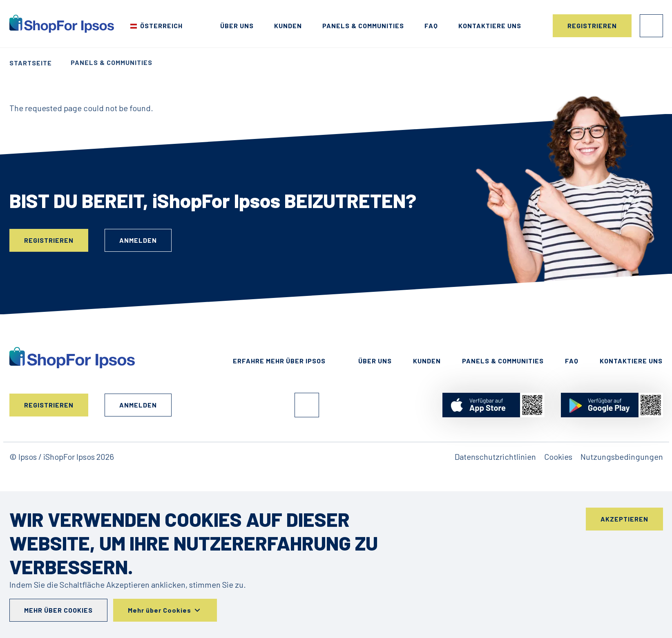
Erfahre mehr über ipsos (279, 361)
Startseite (31, 63)
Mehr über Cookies (58, 610)
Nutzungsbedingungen (622, 457)
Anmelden (651, 26)
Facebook (307, 405)
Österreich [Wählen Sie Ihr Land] (161, 26)
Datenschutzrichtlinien (495, 457)
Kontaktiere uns (490, 26)
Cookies (558, 457)
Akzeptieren (624, 519)
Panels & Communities (363, 26)
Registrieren (592, 26)
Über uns (237, 26)
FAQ (431, 26)
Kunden (288, 26)
